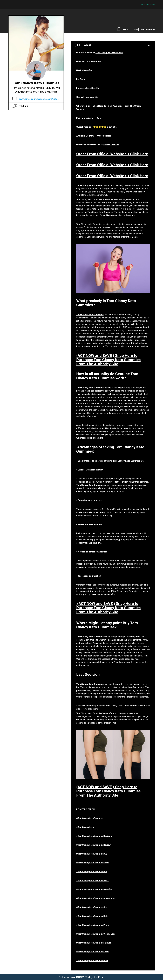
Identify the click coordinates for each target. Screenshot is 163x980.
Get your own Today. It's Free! (82, 977)
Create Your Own (148, 5)
